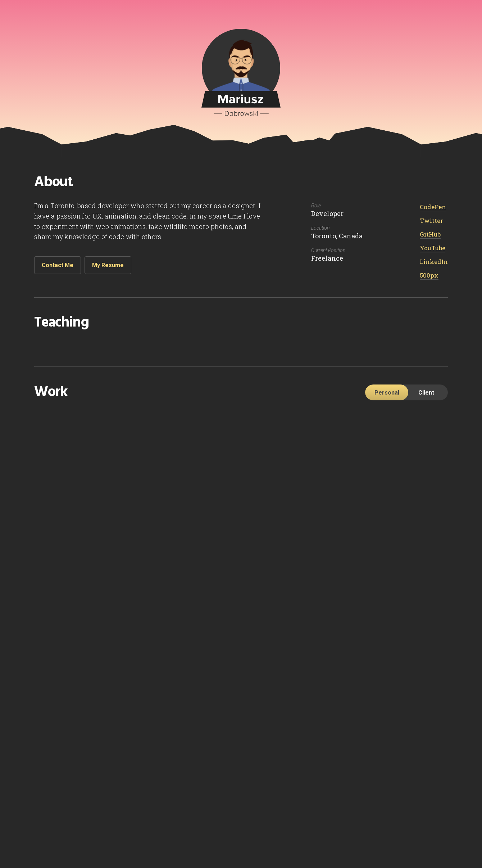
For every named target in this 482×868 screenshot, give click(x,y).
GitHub (430, 234)
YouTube (433, 248)
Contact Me (58, 265)
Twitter (431, 221)
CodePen (433, 207)
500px (429, 275)
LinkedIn (434, 262)
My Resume (108, 265)
